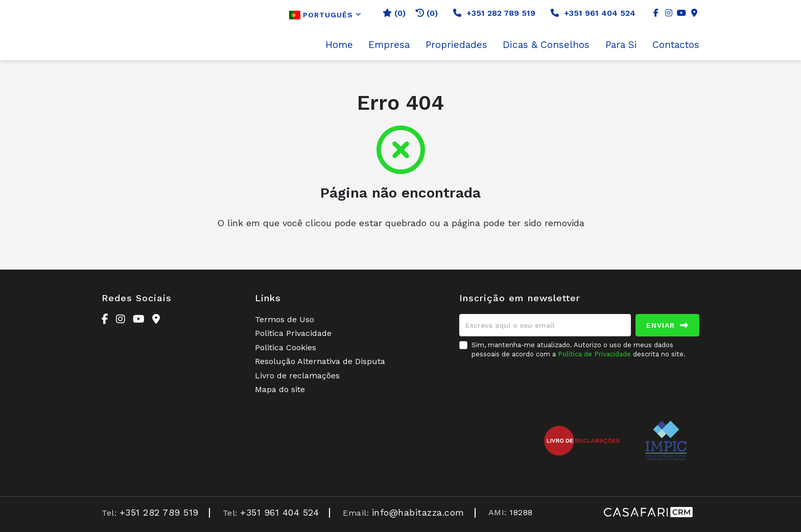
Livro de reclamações (297, 376)
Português (325, 15)
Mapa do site (280, 389)
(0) (427, 13)
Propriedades (456, 45)
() (394, 13)
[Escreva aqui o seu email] (545, 325)
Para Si (621, 45)
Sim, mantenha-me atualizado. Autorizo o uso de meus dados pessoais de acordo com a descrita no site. (579, 349)
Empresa (389, 45)
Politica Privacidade (293, 333)
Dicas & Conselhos (546, 45)
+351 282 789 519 (494, 13)
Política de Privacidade (595, 354)
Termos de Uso (285, 319)
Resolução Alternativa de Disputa (320, 361)
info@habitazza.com (418, 512)
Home (339, 45)
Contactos (676, 45)
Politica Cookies (286, 347)
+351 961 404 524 (593, 13)
